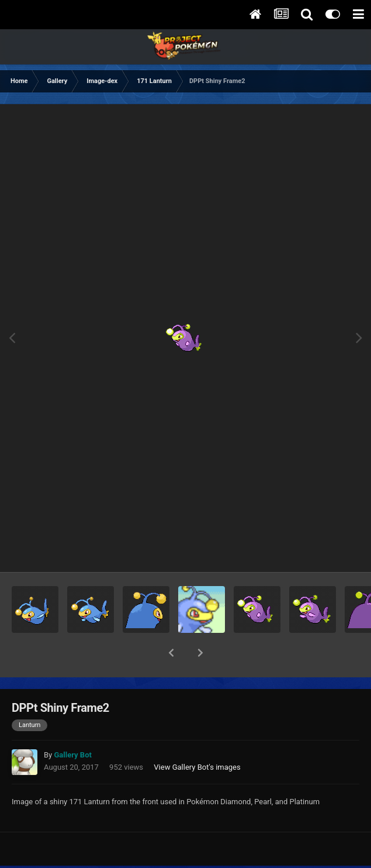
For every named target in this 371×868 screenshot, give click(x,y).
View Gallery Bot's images (197, 737)
